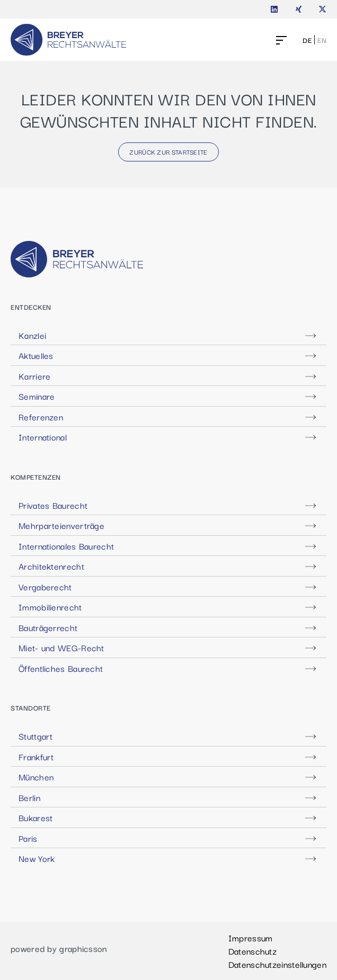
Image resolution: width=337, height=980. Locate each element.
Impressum (251, 938)
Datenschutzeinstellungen (277, 964)
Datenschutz (252, 951)
